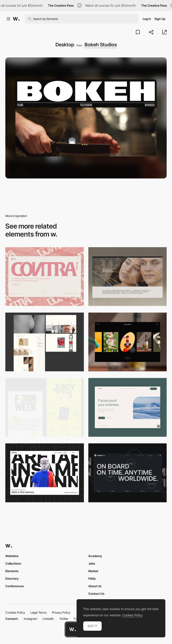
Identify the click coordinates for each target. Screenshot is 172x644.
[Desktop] (45, 277)
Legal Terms (39, 612)
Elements (12, 571)
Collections (13, 563)
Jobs (92, 563)
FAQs (92, 578)
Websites (12, 556)
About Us (95, 586)
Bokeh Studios (101, 45)
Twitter (64, 619)
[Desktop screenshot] (45, 342)
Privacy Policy (61, 612)
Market (93, 571)
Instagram (31, 619)
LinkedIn (48, 619)
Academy (95, 556)
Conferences (15, 586)
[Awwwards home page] (73, 629)
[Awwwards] (16, 19)
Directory (12, 578)
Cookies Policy (15, 612)
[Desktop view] (45, 407)
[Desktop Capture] (128, 407)
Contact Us (96, 594)
